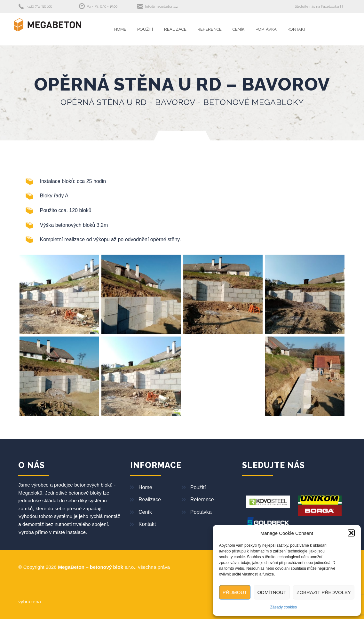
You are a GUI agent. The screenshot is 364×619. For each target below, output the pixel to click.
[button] (351, 533)
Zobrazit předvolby (324, 592)
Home (120, 29)
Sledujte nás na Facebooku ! (318, 6)
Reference (210, 29)
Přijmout (235, 592)
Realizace (175, 29)
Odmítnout (272, 592)
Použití (145, 29)
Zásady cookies (284, 607)
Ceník (238, 29)
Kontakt (297, 29)
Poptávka (266, 29)
